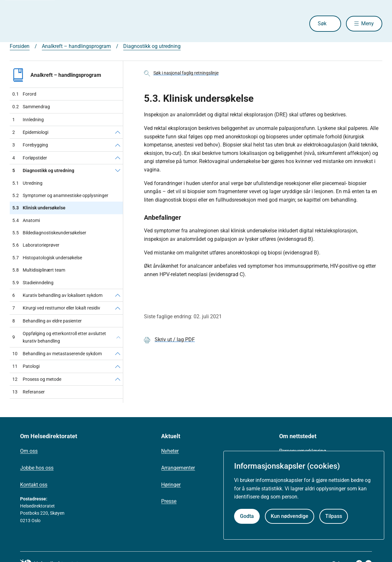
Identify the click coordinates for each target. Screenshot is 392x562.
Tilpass (334, 516)
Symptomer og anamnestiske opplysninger (60, 195)
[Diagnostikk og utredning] (118, 170)
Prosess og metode (37, 379)
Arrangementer (178, 468)
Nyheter (170, 451)
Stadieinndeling (33, 283)
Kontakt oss (34, 485)
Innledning (28, 120)
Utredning (27, 183)
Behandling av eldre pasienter (47, 321)
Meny (368, 23)
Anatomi (26, 220)
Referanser (29, 392)
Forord (24, 94)
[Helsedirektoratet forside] (56, 24)
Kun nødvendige (290, 516)
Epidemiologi (30, 132)
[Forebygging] (118, 145)
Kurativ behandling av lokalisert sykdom (57, 295)
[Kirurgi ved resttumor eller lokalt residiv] (118, 308)
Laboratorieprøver (36, 245)
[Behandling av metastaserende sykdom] (118, 354)
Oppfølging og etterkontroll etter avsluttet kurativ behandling (59, 337)
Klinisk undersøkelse (39, 208)
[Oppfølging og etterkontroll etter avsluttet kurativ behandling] (118, 337)
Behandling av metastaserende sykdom (57, 354)
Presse (169, 501)
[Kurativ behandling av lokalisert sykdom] (118, 295)
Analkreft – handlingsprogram (76, 46)
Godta (247, 516)
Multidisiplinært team (39, 270)
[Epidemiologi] (118, 132)
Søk (321, 23)
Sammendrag (31, 107)
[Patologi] (118, 366)
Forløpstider (30, 158)
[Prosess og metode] (118, 379)
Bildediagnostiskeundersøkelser (49, 233)
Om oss (29, 451)
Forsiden (20, 46)
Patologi (26, 366)
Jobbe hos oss (37, 468)
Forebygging (30, 145)
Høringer (171, 485)
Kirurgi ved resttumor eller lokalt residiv (56, 308)
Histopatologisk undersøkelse (47, 258)
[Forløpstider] (118, 158)
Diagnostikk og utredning (152, 46)
